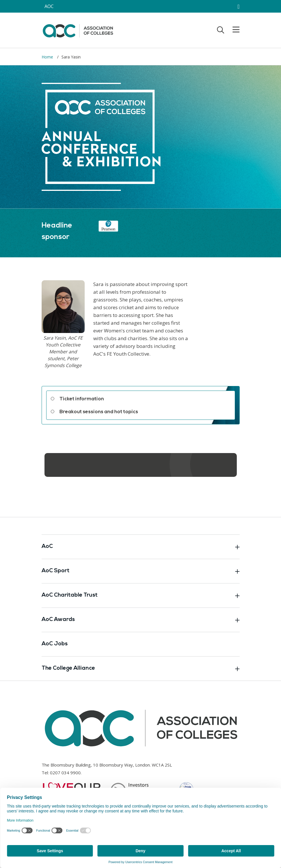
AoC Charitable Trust (141, 595)
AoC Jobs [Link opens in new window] (55, 644)
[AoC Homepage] (78, 30)
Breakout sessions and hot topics (99, 412)
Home (48, 57)
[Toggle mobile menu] (232, 30)
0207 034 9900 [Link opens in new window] (65, 773)
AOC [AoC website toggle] (49, 6)
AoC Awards (141, 620)
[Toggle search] (221, 30)
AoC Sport (141, 571)
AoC (141, 547)
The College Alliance (141, 669)
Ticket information (82, 399)
